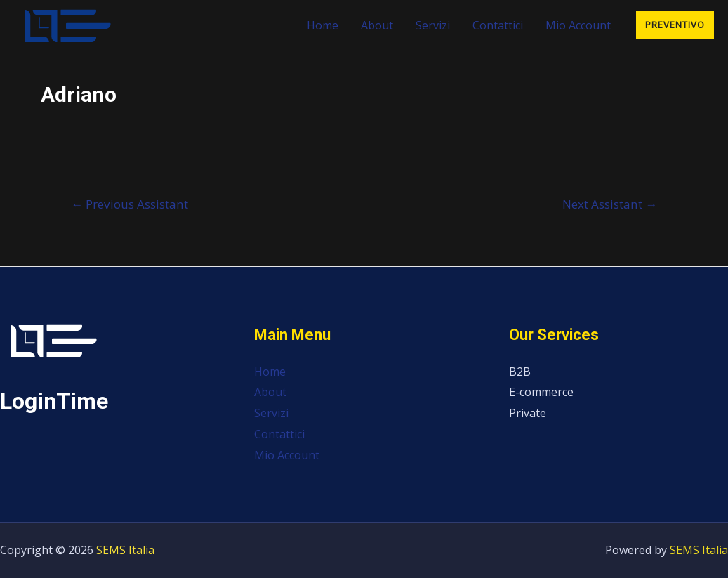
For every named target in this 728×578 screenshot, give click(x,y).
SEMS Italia (125, 550)
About (377, 25)
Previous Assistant (130, 204)
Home (323, 25)
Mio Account (578, 25)
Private (528, 413)
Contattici (498, 25)
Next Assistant (610, 204)
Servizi (433, 25)
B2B (520, 372)
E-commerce (541, 392)
